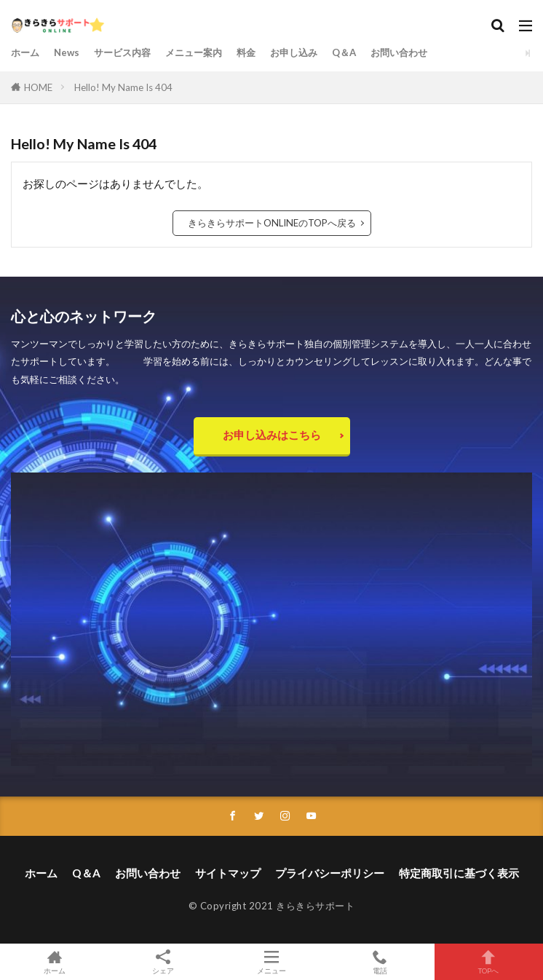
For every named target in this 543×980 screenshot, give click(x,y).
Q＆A (344, 52)
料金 (246, 52)
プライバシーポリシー (330, 873)
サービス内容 (122, 52)
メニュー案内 (194, 52)
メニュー (271, 962)
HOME (38, 87)
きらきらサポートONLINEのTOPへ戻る (272, 223)
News (67, 52)
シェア (163, 962)
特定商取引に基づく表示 (459, 873)
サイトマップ (228, 873)
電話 (380, 962)
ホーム (25, 52)
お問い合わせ (399, 52)
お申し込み (294, 52)
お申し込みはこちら (272, 435)
